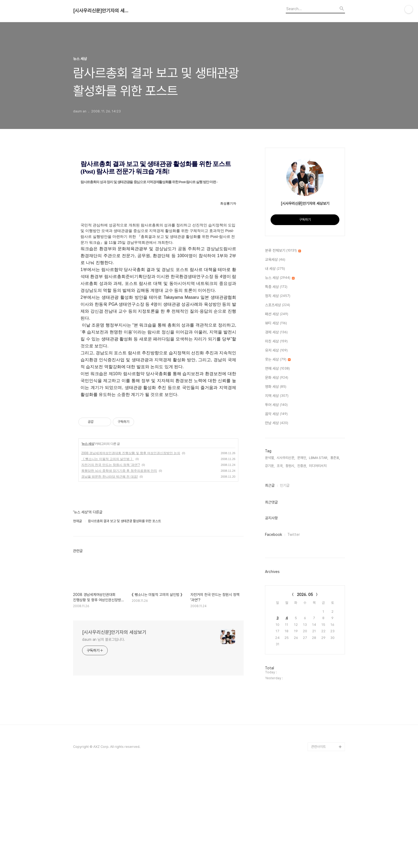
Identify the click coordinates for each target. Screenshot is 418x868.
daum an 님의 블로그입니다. (104, 741)
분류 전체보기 (283, 251)
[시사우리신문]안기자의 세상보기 (102, 11)
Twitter (294, 535)
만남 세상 (277, 423)
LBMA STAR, (319, 458)
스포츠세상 (278, 305)
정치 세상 (278, 296)
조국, (280, 466)
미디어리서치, (318, 466)
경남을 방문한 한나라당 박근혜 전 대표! (110, 578)
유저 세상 (276, 351)
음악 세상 (276, 414)
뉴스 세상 (88, 545)
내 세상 (275, 269)
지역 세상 (277, 396)
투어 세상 (276, 405)
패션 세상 (277, 314)
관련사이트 (318, 847)
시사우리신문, (286, 458)
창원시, (290, 466)
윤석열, (270, 458)
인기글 (285, 485)
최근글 (270, 485)
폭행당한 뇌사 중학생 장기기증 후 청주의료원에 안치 (119, 572)
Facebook (274, 535)
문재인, (302, 458)
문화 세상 (277, 378)
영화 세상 (276, 387)
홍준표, (335, 458)
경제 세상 (276, 332)
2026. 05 (305, 595)
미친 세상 (276, 341)
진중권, (302, 466)
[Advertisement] (158, 457)
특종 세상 (276, 287)
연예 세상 (277, 369)
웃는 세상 (278, 360)
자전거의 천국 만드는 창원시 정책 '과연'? (111, 566)
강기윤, (270, 466)
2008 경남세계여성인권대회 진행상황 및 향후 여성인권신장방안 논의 (131, 555)
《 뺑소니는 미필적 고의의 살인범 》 (108, 560)
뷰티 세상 (276, 323)
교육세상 (275, 260)
